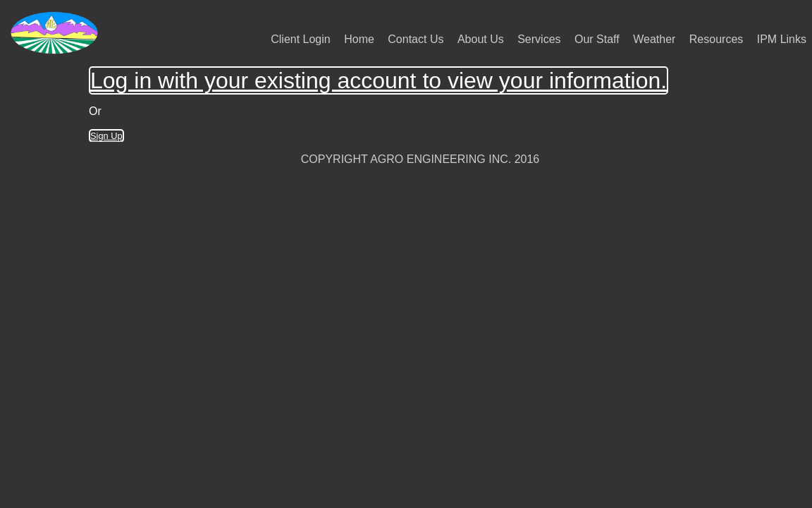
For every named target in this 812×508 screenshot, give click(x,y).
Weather (654, 39)
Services (539, 39)
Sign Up (106, 136)
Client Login (301, 39)
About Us (481, 39)
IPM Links (782, 39)
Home (359, 39)
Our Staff (597, 39)
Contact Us (416, 39)
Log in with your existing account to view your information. (379, 80)
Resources (716, 39)
